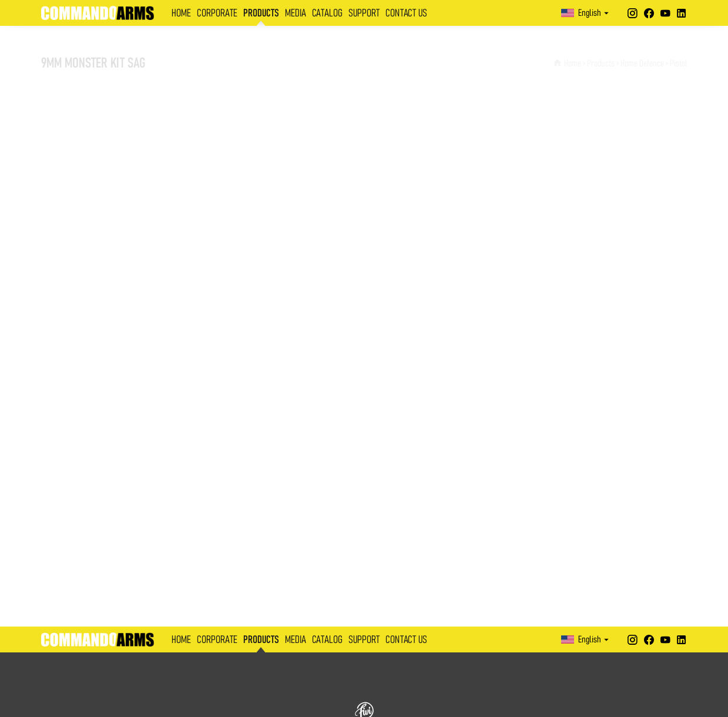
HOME (181, 14)
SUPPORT (364, 14)
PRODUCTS (261, 14)
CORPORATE (217, 14)
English (586, 13)
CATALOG (327, 14)
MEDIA (296, 14)
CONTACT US (406, 14)
